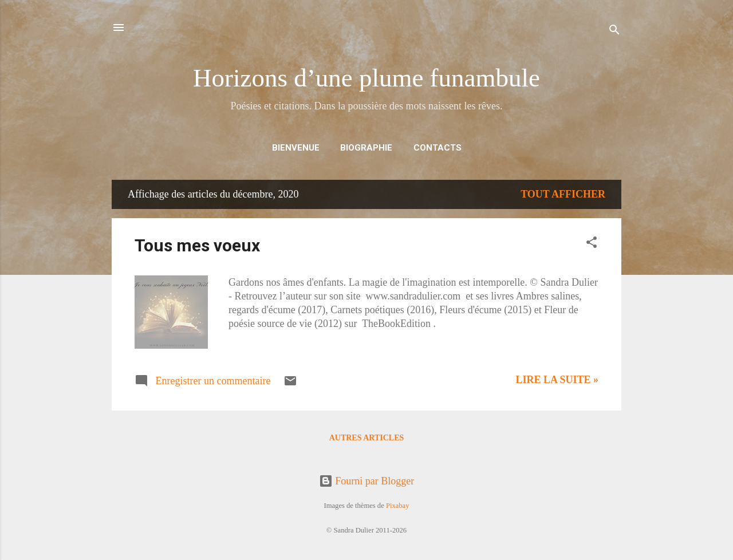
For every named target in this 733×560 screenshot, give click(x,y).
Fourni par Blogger (366, 481)
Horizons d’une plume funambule (366, 78)
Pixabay (398, 506)
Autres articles (367, 438)
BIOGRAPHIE (366, 148)
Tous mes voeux (197, 245)
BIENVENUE (296, 148)
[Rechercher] (614, 31)
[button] (592, 244)
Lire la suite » (557, 380)
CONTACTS (438, 148)
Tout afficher (563, 194)
